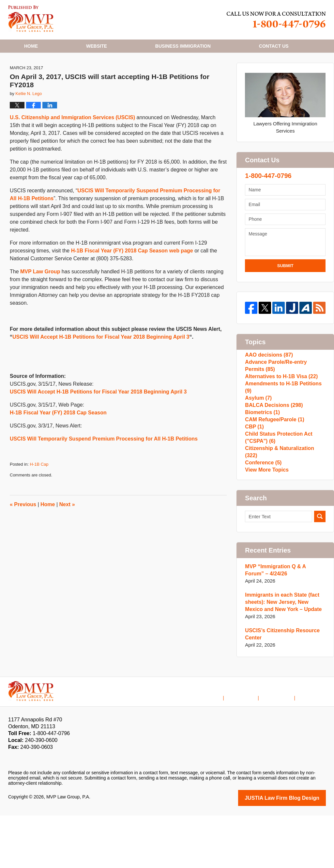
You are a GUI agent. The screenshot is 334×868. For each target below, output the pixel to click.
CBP (254, 473)
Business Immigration (183, 46)
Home (31, 46)
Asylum (258, 431)
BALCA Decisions (272, 442)
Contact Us (283, 746)
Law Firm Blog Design (295, 851)
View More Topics (265, 522)
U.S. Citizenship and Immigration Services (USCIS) (72, 143)
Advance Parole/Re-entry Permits (284, 396)
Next (67, 530)
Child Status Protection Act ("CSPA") (277, 487)
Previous (23, 530)
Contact (274, 46)
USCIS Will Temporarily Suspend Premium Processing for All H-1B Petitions (104, 465)
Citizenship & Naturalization (284, 501)
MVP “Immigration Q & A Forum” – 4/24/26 (285, 624)
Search (320, 570)
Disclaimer (251, 746)
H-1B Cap (39, 490)
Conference (262, 512)
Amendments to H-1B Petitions (285, 421)
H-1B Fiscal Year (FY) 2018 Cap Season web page (132, 276)
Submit (285, 291)
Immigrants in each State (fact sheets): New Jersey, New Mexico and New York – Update (284, 656)
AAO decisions (267, 382)
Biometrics (261, 452)
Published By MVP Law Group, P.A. (276, 20)
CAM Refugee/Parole (273, 463)
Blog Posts (315, 746)
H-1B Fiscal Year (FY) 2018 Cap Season (58, 438)
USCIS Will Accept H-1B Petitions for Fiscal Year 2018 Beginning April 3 (101, 363)
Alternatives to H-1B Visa (279, 410)
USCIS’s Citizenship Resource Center (280, 688)
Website (97, 46)
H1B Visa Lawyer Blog (31, 19)
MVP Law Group (40, 297)
